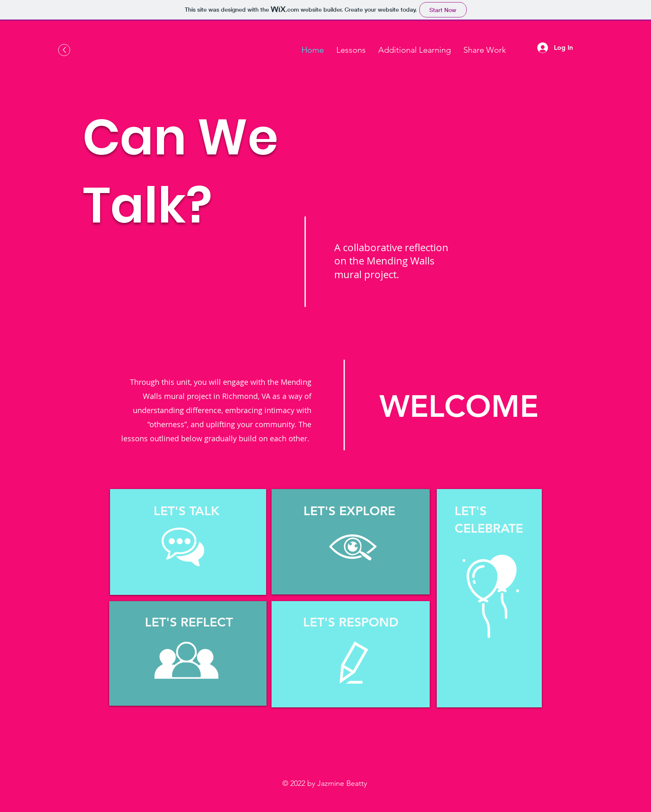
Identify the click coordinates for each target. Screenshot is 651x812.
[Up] (64, 50)
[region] (188, 542)
